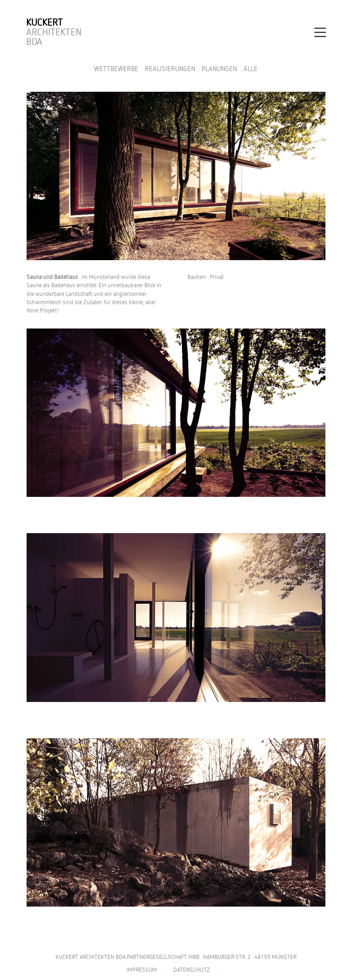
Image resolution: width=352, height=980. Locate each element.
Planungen (219, 69)
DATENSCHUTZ (192, 970)
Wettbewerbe (116, 69)
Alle (250, 69)
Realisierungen (170, 69)
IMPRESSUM (142, 970)
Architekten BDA (54, 32)
